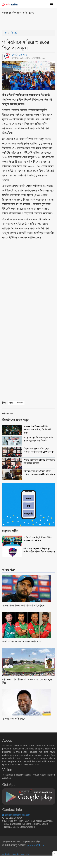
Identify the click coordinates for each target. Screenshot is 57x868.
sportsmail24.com (35, 845)
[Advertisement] (27, 22)
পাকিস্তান (20, 403)
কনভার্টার (25, 854)
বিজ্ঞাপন (16, 854)
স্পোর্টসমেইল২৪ (19, 55)
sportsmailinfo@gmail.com (16, 815)
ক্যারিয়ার (6, 854)
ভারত (11, 403)
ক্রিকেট (14, 33)
